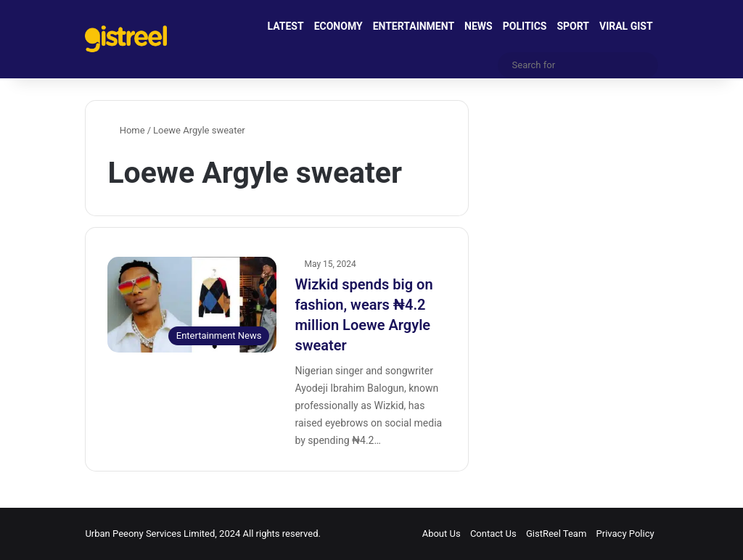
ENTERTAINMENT (414, 26)
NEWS (479, 26)
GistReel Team (556, 534)
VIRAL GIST (626, 26)
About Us (442, 534)
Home (126, 130)
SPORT (573, 26)
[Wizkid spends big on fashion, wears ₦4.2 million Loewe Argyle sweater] (192, 304)
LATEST (286, 26)
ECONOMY (338, 26)
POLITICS (525, 26)
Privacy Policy (625, 534)
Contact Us (493, 534)
